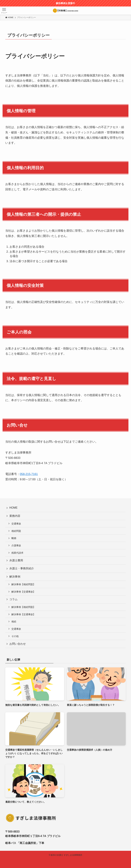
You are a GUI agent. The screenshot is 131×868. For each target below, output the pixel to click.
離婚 (14, 538)
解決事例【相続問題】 (23, 584)
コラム (13, 599)
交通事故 (16, 524)
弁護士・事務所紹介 (22, 568)
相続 (14, 622)
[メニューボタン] (4, 11)
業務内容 (15, 516)
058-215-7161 (29, 474)
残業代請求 (17, 553)
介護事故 (16, 545)
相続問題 (16, 531)
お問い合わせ (18, 644)
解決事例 (15, 577)
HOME (13, 508)
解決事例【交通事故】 (23, 592)
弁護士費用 (16, 560)
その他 (15, 636)
